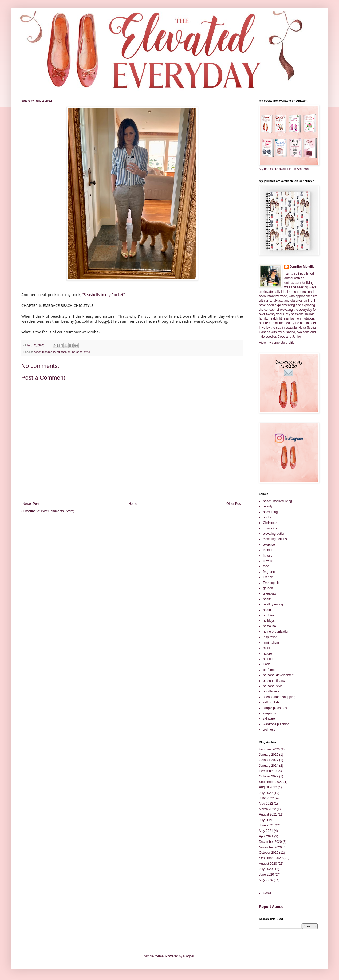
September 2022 (271, 782)
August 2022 (268, 787)
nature (267, 654)
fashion (66, 352)
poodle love (271, 691)
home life (269, 626)
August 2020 (268, 864)
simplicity (269, 713)
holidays (269, 621)
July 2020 (266, 869)
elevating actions (275, 539)
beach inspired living (47, 352)
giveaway (270, 593)
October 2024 (269, 760)
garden (268, 588)
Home (133, 504)
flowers (268, 561)
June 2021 (266, 825)
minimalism (271, 643)
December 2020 (270, 842)
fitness (268, 556)
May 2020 (266, 880)
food (266, 566)
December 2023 (270, 771)
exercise (269, 545)
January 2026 (269, 755)
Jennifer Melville (302, 267)
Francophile (271, 583)
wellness (269, 730)
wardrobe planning (276, 724)
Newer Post (31, 504)
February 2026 (269, 749)
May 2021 (266, 831)
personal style (81, 352)
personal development (279, 675)
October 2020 (269, 853)
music (267, 648)
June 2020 (266, 875)
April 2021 (266, 836)
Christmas (270, 523)
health (267, 599)
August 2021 (268, 814)
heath (267, 610)
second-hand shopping (279, 697)
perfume (269, 670)
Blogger (189, 956)
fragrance (270, 572)
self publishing (273, 702)
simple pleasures (275, 708)
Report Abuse (271, 907)
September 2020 (271, 858)
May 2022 (266, 804)
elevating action (274, 534)
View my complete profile (277, 343)
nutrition (269, 659)
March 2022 (267, 809)
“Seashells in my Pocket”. (104, 295)
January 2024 (269, 766)
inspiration (270, 637)
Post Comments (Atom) (58, 511)
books (267, 517)
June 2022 (266, 798)
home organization (276, 632)
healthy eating (273, 604)
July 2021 (266, 820)
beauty (268, 506)
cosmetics (270, 528)
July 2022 (266, 793)
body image (271, 512)
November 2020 (270, 847)
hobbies (269, 615)
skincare (269, 719)
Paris (267, 664)
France (268, 577)
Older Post (234, 504)
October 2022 (269, 776)
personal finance (275, 681)
